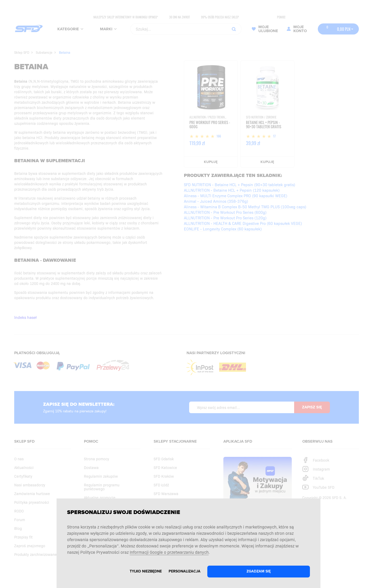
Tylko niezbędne (146, 571)
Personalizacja (185, 571)
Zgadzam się (259, 571)
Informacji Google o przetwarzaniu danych (169, 552)
